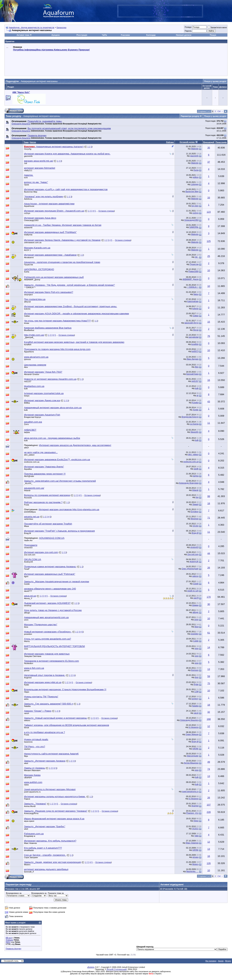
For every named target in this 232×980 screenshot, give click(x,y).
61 (209, 633)
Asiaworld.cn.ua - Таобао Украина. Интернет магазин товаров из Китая (63, 225)
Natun (196, 294)
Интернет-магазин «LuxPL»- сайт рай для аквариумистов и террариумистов (66, 189)
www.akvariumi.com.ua (36, 357)
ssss (26, 649)
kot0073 (195, 351)
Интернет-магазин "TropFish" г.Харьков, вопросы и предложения (59, 531)
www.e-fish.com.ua (34, 668)
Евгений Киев (193, 374)
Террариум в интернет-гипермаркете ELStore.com (51, 661)
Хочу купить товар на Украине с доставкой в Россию (53, 610)
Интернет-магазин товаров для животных (47, 654)
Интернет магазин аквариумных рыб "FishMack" (50, 232)
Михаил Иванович (32, 770)
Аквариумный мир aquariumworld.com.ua (46, 617)
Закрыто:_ (69, 285)
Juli (26, 163)
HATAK (195, 749)
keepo (27, 396)
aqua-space (29, 821)
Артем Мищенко (191, 763)
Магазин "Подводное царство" (41, 625)
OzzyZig (28, 149)
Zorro (26, 424)
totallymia (28, 235)
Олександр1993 (31, 220)
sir (198, 395)
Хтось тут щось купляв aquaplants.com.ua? (48, 639)
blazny (27, 641)
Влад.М (28, 533)
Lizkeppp (195, 184)
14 (209, 647)
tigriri (26, 576)
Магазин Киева (32, 775)
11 (209, 423)
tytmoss (27, 359)
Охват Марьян (192, 734)
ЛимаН (196, 504)
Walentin (195, 149)
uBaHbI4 (28, 778)
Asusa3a (28, 498)
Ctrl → (220, 111)
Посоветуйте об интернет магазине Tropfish (48, 524)
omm (26, 620)
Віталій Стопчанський (117, 969)
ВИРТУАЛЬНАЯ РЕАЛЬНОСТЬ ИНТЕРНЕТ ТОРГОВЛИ (54, 646)
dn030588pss (30, 512)
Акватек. (29, 175)
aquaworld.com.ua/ (34, 488)
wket (26, 763)
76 (209, 336)
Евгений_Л (29, 872)
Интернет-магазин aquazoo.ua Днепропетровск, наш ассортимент (75, 445)
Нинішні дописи (184, 35)
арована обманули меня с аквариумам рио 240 (50, 589)
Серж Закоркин (31, 857)
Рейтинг (170, 142)
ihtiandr (27, 490)
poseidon (28, 634)
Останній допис (187, 142)
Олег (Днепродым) (190, 569)
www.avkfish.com (33, 782)
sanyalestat (194, 337)
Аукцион (56, 35)
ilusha (27, 272)
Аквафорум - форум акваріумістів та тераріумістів (32, 27)
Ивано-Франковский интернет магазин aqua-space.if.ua (54, 819)
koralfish (28, 345)
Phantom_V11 (192, 813)
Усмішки (9, 940)
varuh (27, 713)
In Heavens (194, 727)
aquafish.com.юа (33, 422)
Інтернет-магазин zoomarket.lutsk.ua (44, 393)
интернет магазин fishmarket (40, 168)
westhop (28, 606)
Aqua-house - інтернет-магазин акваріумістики (49, 204)
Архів (221, 961)
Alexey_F (28, 598)
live (197, 497)
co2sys (27, 213)
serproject (28, 295)
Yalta (196, 836)
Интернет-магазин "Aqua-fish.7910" (43, 372)
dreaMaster (29, 850)
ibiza (26, 627)
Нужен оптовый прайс (36, 739)
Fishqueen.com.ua (34, 834)
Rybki (27, 685)
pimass (196, 857)
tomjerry (195, 699)
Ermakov (195, 511)
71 (209, 518)
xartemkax (29, 519)
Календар (151, 35)
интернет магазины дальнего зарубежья (46, 869)
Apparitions (29, 352)
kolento (27, 309)
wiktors (27, 720)
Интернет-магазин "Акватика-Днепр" (44, 467)
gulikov (195, 177)
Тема (26, 142)
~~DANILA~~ (30, 287)
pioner (27, 670)
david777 (28, 591)
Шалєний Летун (191, 323)
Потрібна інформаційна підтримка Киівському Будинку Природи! (51, 50)
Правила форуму (13, 949)
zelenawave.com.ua (33, 242)
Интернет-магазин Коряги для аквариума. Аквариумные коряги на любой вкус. (67, 154)
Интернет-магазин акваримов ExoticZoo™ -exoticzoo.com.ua (57, 459)
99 (209, 496)
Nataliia (27, 706)
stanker (27, 749)
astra (26, 699)
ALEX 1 (27, 250)
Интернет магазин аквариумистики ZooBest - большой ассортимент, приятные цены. (71, 306)
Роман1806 (193, 271)
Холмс (196, 410)
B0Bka (27, 403)
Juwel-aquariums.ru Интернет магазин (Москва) (50, 789)
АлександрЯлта (31, 813)
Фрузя (196, 330)
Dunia (196, 170)
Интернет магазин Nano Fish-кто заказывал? (49, 292)
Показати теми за (56, 893)
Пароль (188, 31)
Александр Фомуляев (189, 483)
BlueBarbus (29, 330)
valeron (195, 576)
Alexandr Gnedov (32, 374)
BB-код (9, 938)
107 (209, 805)
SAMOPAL (194, 227)
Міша (26, 526)
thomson (195, 670)
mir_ (197, 257)
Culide (196, 641)
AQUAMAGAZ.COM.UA (52, 538)
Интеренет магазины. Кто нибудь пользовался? (50, 841)
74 (209, 769)
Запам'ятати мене (217, 27)
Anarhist (195, 806)
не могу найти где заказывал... (41, 452)
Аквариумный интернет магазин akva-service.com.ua (53, 408)
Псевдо (188, 27)
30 (209, 604)
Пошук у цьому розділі (215, 81)
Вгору (228, 961)
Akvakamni (29, 257)
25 (209, 256)
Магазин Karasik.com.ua (37, 248)
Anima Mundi (30, 806)
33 (209, 198)
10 (209, 270)
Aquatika (28, 469)
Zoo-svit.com (30, 555)
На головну (211, 961)
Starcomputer (193, 756)
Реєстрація (82, 35)
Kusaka (195, 402)
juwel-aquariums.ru (32, 792)
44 (209, 553)
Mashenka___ (192, 871)
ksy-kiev (195, 206)
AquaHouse (29, 206)
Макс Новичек (30, 843)
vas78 (196, 598)
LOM (197, 692)
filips (26, 756)
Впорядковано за (14, 893)
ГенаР (27, 569)
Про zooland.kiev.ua (35, 299)
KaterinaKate (193, 301)
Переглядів (221, 142)
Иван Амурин (193, 359)
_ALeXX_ (28, 483)
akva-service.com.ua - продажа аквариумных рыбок (52, 438)
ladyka (27, 432)
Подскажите (31, 545)
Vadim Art (28, 540)
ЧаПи (105, 35)
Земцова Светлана (33, 656)
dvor (197, 677)
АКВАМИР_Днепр (32, 280)
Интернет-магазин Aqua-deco (40, 218)
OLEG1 (195, 829)
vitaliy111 (28, 170)
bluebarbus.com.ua (34, 386)
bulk (26, 389)
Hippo (27, 692)
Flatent (27, 799)
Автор (33, 142)
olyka (26, 785)
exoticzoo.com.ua (32, 462)
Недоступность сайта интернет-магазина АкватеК (51, 754)
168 (209, 719)
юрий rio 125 (193, 591)
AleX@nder (29, 476)
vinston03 (28, 548)
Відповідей (209, 142)
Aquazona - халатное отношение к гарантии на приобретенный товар (62, 262)
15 (209, 322)
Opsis (27, 185)
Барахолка (61, 27)
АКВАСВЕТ (30, 430)
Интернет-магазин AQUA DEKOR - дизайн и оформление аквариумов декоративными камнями (77, 314)
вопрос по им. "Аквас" (36, 182)
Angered (28, 678)
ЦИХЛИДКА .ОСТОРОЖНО (39, 269)
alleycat (27, 302)
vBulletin (91, 967)
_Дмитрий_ (29, 337)
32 (209, 712)
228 (209, 812)
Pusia (27, 505)
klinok (27, 728)
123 (209, 212)
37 (209, 162)
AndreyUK (29, 562)
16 (209, 380)
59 (209, 676)
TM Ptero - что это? (35, 747)
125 (209, 241)
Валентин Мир (31, 192)
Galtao (27, 316)
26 (209, 568)
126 (209, 863)
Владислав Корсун (33, 417)
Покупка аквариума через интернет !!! (45, 474)
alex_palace (29, 455)
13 (209, 669)
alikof (26, 448)
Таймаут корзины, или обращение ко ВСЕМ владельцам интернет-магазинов (67, 725)
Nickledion (29, 663)
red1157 (28, 381)
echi (26, 178)
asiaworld (28, 227)
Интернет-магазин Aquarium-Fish (42, 415)
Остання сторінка (106, 211)
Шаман (195, 605)
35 (209, 148)
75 (209, 683)
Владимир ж (30, 836)
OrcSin (196, 526)
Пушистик (29, 265)
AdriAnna (28, 199)
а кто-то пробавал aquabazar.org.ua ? (44, 732)
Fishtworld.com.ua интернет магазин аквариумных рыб (54, 277)
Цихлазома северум (35, 365)
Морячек (195, 519)
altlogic (27, 613)
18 (209, 503)
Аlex (26, 367)
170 (209, 597)
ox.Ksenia (194, 424)
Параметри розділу (190, 116)
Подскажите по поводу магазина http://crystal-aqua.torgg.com (57, 349)
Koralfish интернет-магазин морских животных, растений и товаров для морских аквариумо (74, 342)
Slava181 (195, 432)
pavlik (196, 469)
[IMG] (8, 942)
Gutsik (27, 584)
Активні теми (23, 35)
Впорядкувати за (39, 893)
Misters (27, 865)
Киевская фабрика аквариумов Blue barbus (48, 328)
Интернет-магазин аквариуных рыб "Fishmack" (50, 574)
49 (209, 762)
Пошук (213, 35)
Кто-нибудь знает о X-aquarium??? (43, 848)
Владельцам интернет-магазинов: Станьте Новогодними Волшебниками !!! (65, 689)
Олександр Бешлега (21, 124)
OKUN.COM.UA (33, 559)
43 (209, 402)
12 (209, 726)
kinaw (27, 323)
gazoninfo (28, 156)
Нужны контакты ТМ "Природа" (41, 697)
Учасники (125, 35)
